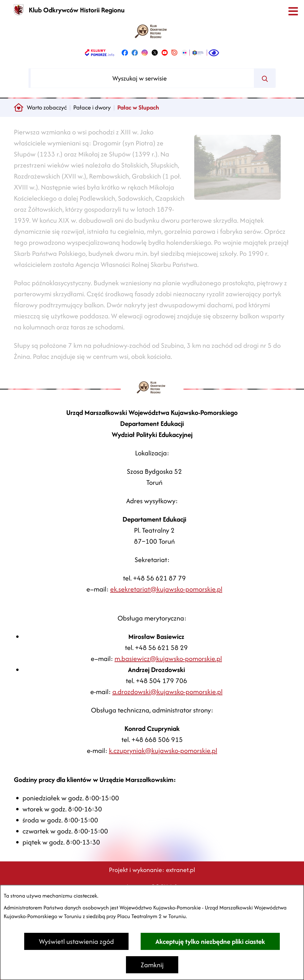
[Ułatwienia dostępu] (214, 53)
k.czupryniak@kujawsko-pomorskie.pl (163, 750)
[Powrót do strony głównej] (19, 108)
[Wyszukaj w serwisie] (142, 78)
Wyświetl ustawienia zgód (76, 941)
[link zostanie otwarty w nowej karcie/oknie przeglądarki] (99, 53)
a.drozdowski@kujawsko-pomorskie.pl (167, 692)
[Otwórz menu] (293, 11)
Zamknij (152, 965)
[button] (237, 203)
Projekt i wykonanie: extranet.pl (152, 870)
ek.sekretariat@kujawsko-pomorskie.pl (166, 589)
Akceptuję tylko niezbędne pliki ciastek (210, 941)
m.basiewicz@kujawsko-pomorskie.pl (168, 658)
